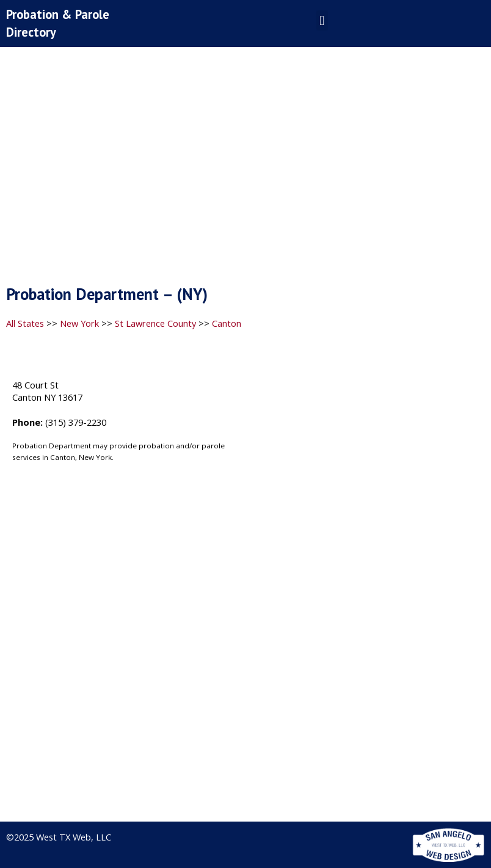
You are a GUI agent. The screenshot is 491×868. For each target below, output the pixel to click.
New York (79, 323)
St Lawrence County (155, 323)
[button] (322, 20)
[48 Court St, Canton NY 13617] (368, 464)
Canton (227, 323)
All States (25, 323)
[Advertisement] (245, 169)
